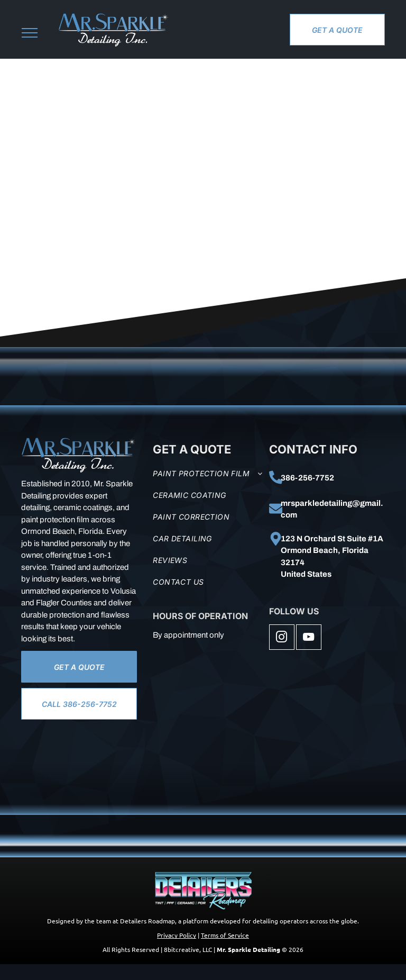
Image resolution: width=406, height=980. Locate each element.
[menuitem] (208, 473)
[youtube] (309, 638)
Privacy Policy (177, 935)
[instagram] (282, 638)
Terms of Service (225, 935)
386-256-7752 (307, 478)
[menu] (30, 33)
